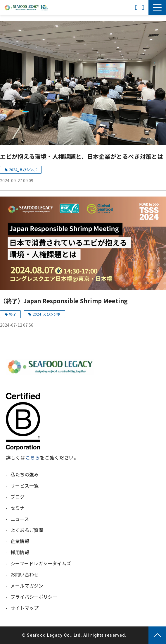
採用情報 (20, 552)
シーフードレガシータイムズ (41, 563)
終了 (13, 314)
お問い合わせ (144, 7)
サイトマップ (25, 608)
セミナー (20, 508)
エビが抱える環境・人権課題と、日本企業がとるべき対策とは (82, 156)
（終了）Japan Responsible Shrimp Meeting (64, 301)
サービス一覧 (25, 485)
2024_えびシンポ (23, 169)
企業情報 (20, 541)
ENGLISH (137, 7)
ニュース (20, 519)
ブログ (18, 497)
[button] (157, 7)
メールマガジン (27, 586)
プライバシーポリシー (34, 597)
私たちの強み (25, 474)
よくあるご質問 (27, 530)
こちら (33, 457)
